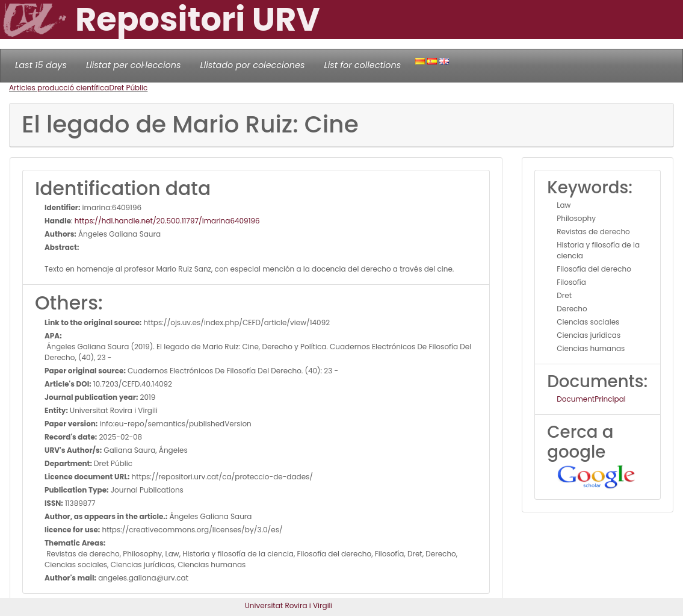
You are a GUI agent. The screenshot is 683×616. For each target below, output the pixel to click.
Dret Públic (128, 88)
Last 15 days (41, 65)
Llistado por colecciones (253, 65)
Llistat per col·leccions (134, 65)
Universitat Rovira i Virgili (289, 605)
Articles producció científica (59, 88)
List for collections (362, 65)
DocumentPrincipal (591, 399)
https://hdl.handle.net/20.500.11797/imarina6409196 (167, 221)
